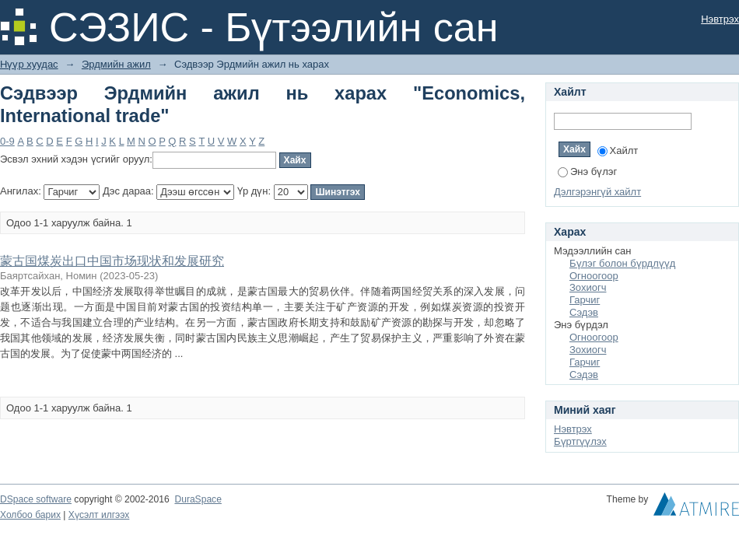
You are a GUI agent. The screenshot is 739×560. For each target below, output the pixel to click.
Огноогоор (594, 276)
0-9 (7, 141)
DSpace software (36, 499)
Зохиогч (588, 287)
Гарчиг (585, 300)
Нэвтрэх (720, 19)
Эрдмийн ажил (116, 64)
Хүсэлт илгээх (99, 515)
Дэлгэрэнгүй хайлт (597, 192)
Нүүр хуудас (29, 64)
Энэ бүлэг (587, 171)
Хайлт (618, 150)
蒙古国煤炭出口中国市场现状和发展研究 (112, 261)
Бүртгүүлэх (580, 441)
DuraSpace (198, 499)
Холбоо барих (30, 515)
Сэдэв (584, 312)
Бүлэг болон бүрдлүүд (622, 263)
